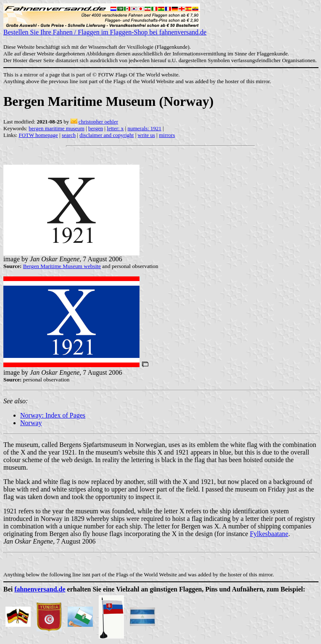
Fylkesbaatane (269, 534)
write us (147, 135)
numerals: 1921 (144, 128)
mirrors (167, 135)
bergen (96, 128)
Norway (31, 423)
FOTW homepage (38, 135)
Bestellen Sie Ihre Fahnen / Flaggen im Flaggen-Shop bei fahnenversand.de (105, 29)
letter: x (115, 128)
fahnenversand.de (40, 589)
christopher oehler (98, 122)
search (69, 135)
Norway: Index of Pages (53, 415)
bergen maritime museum (57, 128)
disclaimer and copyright (107, 135)
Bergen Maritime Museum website (62, 266)
